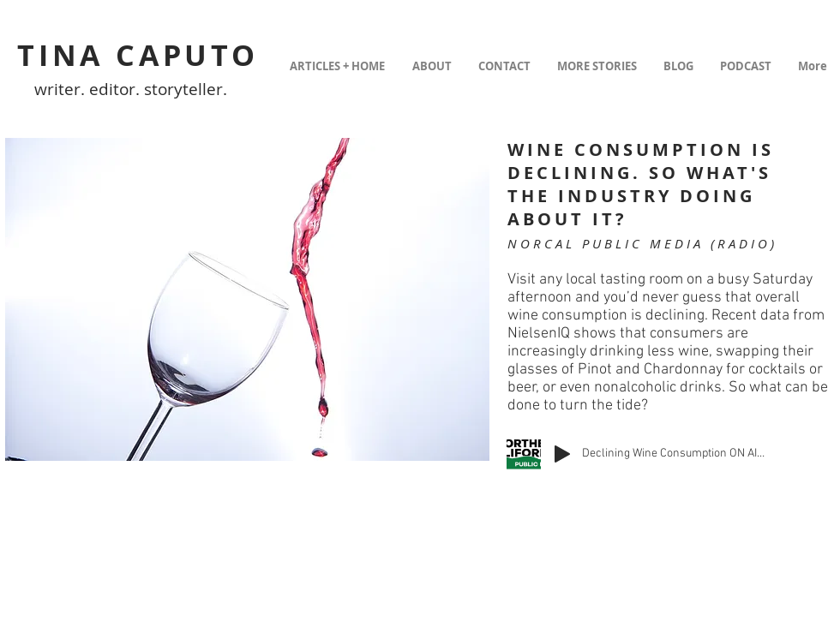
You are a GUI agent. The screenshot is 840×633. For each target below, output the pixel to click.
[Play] (562, 454)
